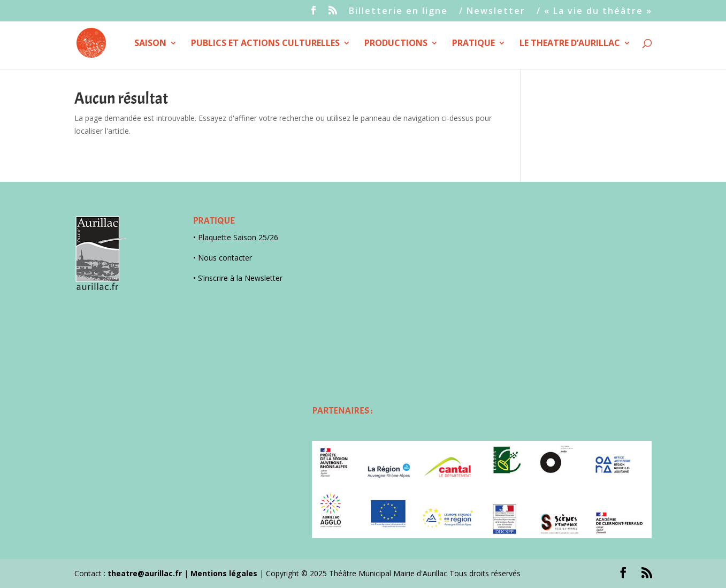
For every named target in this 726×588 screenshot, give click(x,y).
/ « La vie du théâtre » (594, 12)
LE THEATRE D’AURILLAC (570, 44)
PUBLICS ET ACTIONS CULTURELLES (265, 44)
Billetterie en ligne (398, 12)
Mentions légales (224, 573)
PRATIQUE (473, 44)
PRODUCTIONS (396, 44)
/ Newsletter (492, 12)
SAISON (150, 44)
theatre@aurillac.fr (145, 573)
